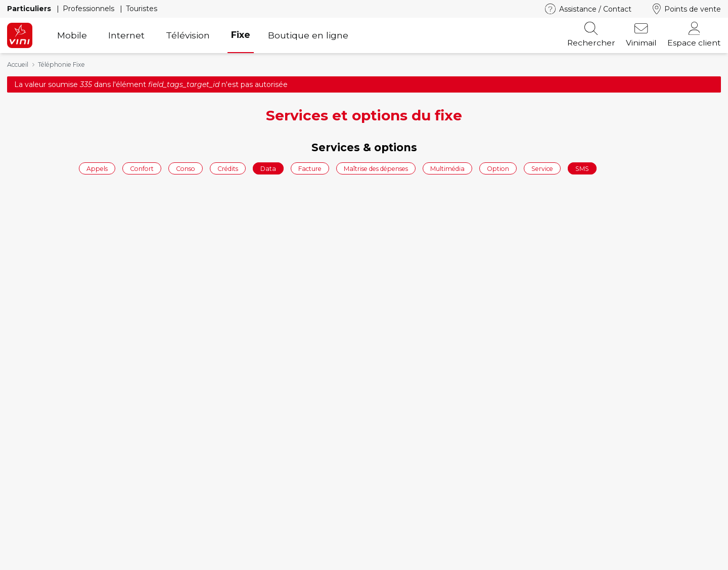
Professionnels (89, 9)
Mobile (72, 35)
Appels (97, 168)
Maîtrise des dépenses (376, 168)
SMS (582, 168)
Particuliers (30, 9)
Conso (186, 168)
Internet (126, 35)
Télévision (188, 35)
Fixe (241, 35)
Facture (310, 168)
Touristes (142, 9)
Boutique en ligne (308, 35)
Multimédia (447, 168)
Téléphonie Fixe (61, 64)
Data (268, 168)
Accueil (18, 64)
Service (542, 168)
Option (498, 168)
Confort (142, 168)
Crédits (228, 168)
